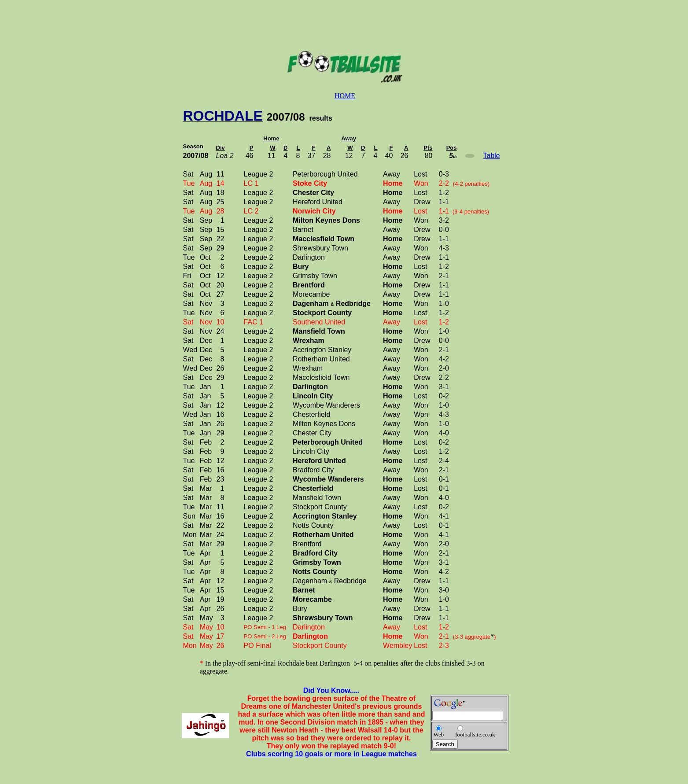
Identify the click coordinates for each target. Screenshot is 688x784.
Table (492, 156)
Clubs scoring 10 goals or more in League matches (331, 754)
